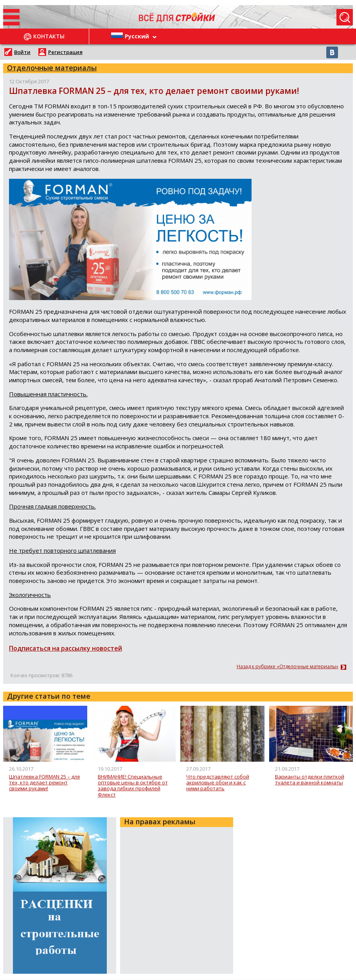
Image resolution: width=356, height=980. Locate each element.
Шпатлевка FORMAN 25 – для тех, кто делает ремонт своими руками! (44, 783)
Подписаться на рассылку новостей (66, 648)
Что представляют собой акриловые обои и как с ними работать (218, 783)
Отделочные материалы (52, 68)
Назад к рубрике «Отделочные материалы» (288, 667)
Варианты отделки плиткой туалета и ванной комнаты (310, 780)
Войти (22, 52)
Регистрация (65, 52)
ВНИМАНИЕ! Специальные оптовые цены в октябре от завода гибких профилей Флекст (133, 786)
